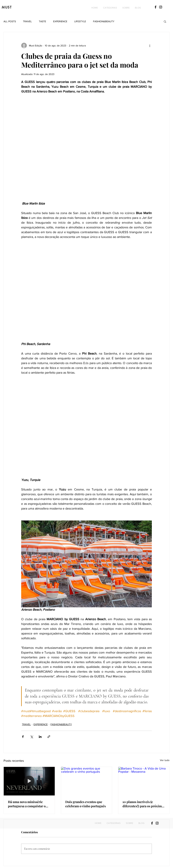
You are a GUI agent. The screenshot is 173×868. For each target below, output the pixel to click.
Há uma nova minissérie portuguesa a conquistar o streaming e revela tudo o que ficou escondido (27, 804)
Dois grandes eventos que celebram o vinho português (86, 804)
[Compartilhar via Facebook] (23, 737)
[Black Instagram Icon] (161, 7)
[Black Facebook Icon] (156, 7)
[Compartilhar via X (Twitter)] (32, 737)
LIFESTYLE (80, 21)
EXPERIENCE (60, 21)
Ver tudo (165, 760)
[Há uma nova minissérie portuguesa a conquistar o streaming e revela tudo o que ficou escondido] (29, 781)
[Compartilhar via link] (49, 737)
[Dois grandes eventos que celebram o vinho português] (87, 781)
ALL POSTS (10, 21)
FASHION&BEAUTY (104, 21)
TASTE (42, 21)
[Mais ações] (150, 46)
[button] (110, 8)
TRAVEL (27, 21)
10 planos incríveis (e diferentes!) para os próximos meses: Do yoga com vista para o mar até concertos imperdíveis (144, 804)
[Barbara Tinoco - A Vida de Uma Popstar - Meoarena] (144, 781)
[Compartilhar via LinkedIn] (40, 737)
